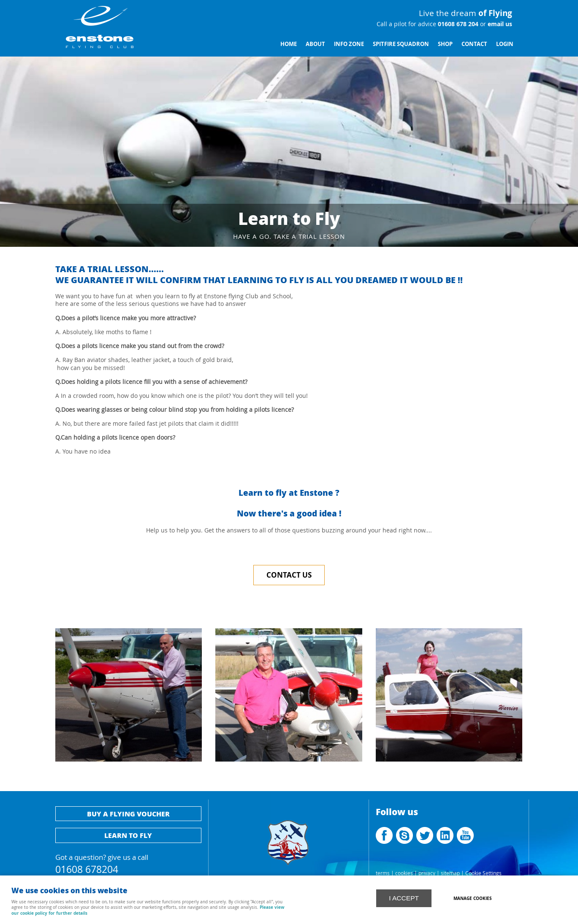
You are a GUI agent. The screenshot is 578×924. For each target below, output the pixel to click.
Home (289, 44)
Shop (445, 44)
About (315, 44)
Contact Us (289, 575)
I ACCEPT (404, 898)
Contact (474, 44)
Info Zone (349, 44)
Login (505, 44)
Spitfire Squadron (401, 44)
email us (499, 24)
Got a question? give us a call (129, 863)
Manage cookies (473, 898)
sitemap (450, 873)
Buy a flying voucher (128, 814)
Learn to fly (128, 835)
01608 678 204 (457, 24)
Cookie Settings (483, 873)
